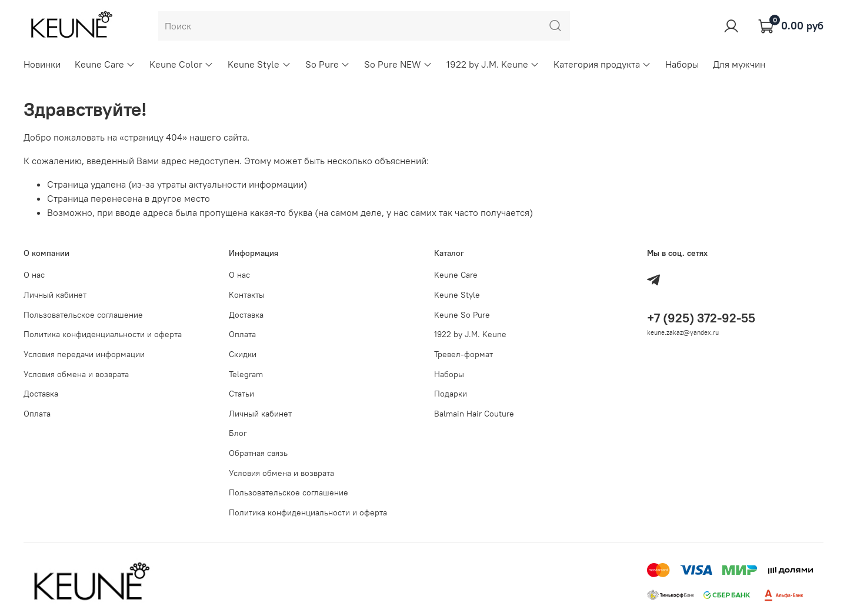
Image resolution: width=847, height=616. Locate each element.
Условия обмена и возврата (76, 374)
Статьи (241, 394)
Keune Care (105, 64)
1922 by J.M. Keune (493, 64)
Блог (238, 433)
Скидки (243, 354)
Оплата (37, 414)
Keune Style (259, 64)
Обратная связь (258, 453)
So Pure (328, 64)
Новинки (42, 64)
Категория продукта (602, 64)
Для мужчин (739, 64)
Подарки (451, 394)
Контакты (247, 295)
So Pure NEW (398, 64)
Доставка (41, 394)
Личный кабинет (55, 295)
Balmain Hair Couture (474, 414)
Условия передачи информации (84, 354)
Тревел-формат (463, 354)
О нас (34, 275)
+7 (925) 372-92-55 (701, 318)
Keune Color (181, 64)
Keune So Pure (462, 315)
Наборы (682, 64)
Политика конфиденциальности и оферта (103, 334)
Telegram (246, 374)
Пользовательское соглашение (83, 315)
